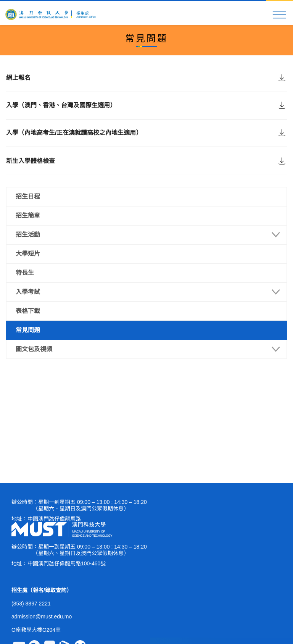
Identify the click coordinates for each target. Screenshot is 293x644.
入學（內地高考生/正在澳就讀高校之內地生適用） (74, 140)
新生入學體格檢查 (31, 172)
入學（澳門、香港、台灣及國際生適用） (61, 109)
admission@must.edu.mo (42, 617)
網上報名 (18, 78)
